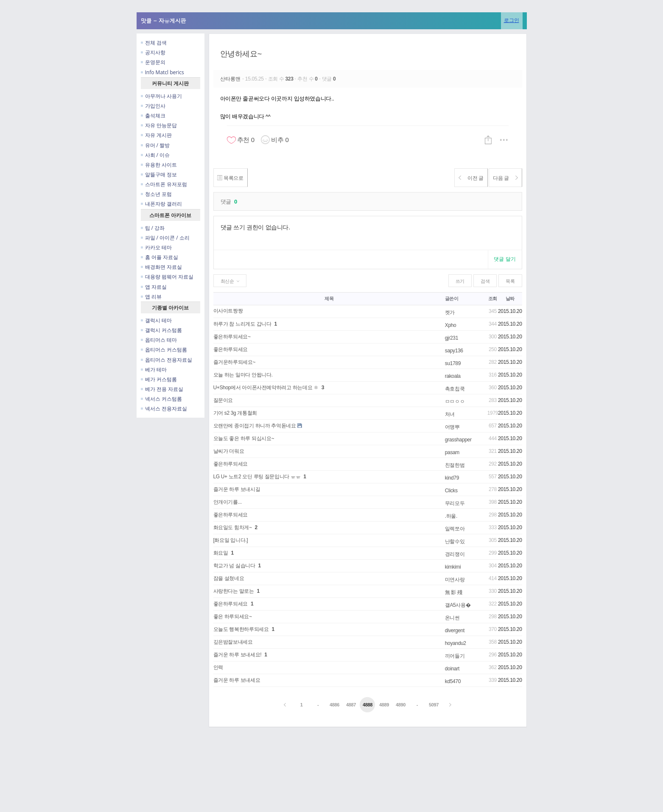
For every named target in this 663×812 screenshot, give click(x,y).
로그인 (512, 20)
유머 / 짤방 (155, 145)
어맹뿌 (452, 427)
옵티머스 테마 (159, 340)
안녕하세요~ (241, 54)
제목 (329, 299)
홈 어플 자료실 (159, 257)
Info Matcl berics (162, 72)
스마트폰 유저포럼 (164, 184)
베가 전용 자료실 (162, 389)
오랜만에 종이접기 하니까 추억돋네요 (255, 426)
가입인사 (153, 106)
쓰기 (460, 281)
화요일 (221, 553)
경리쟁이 (455, 554)
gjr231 (452, 338)
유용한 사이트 (159, 165)
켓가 (450, 313)
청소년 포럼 (156, 194)
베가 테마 (154, 370)
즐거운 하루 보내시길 (237, 489)
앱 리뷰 (151, 297)
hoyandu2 (456, 643)
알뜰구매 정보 (159, 174)
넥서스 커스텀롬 (161, 399)
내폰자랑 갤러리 (161, 204)
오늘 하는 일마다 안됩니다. (243, 375)
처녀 (450, 414)
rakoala (453, 376)
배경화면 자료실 (161, 267)
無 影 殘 (454, 592)
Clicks (451, 491)
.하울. (451, 516)
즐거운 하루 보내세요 (237, 680)
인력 (218, 667)
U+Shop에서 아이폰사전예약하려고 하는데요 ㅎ (266, 388)
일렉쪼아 (455, 529)
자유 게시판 (156, 135)
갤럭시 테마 (156, 320)
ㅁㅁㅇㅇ (455, 402)
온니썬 (452, 618)
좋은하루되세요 (231, 349)
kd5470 (453, 681)
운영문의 (153, 62)
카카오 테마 (156, 247)
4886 (334, 705)
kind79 (452, 478)
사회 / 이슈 (155, 155)
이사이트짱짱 (228, 311)
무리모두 (455, 503)
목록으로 (234, 178)
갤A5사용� (458, 605)
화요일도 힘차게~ (233, 527)
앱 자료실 (154, 287)
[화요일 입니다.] (231, 540)
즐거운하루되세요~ (235, 362)
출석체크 (153, 116)
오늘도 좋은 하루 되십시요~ (244, 438)
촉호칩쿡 (455, 389)
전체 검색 (154, 43)
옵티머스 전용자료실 (166, 360)
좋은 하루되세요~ (233, 617)
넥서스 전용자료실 (164, 409)
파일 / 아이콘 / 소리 (165, 238)
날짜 (510, 299)
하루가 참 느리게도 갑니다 (242, 324)
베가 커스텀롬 (159, 379)
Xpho (451, 325)
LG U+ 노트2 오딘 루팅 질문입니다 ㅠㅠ (257, 477)
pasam (452, 452)
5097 (434, 705)
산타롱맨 (231, 79)
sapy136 (454, 351)
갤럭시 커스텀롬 (161, 330)
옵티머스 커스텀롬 (164, 350)
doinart (452, 669)
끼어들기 (455, 656)
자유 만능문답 (159, 125)
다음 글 (502, 178)
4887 (351, 705)
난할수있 (455, 541)
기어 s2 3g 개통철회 (235, 413)
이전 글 (461, 178)
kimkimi (453, 567)
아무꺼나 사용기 (161, 96)
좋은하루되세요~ (232, 337)
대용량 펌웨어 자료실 (167, 277)
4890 (401, 705)
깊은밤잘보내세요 (233, 642)
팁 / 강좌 (153, 228)
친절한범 (455, 465)
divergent (455, 631)
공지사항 (153, 52)
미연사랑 (455, 580)
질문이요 (223, 400)
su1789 (453, 363)
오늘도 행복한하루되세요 (241, 629)
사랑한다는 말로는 (234, 591)
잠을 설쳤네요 (229, 578)
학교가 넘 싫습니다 (234, 566)
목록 (510, 281)
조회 (493, 299)
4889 (384, 705)
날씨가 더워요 (229, 451)
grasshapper (458, 440)
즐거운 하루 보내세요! (238, 655)
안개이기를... (228, 502)
